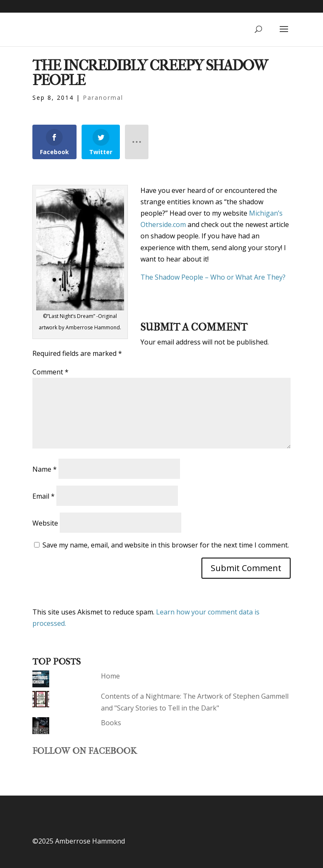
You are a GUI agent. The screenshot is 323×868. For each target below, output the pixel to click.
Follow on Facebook (85, 751)
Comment (50, 372)
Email (44, 496)
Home (110, 676)
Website (45, 523)
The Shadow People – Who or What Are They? (213, 277)
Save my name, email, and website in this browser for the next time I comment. (166, 545)
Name (45, 469)
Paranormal (103, 97)
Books (111, 723)
